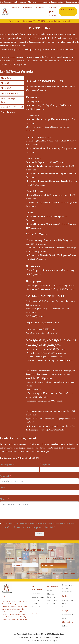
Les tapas (35, 600)
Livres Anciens (68, 592)
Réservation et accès (68, 11)
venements (52, 597)
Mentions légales (51, 640)
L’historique (67, 607)
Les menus (36, 594)
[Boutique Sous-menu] (46, 8)
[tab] (12, 78)
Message (4, 499)
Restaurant (15, 8)
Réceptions (28, 8)
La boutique (67, 626)
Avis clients (36, 607)
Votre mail (5, 476)
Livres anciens (72, 2)
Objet (3, 488)
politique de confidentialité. (43, 527)
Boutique (40, 8)
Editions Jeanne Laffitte (54, 2)
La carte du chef (38, 597)
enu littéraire (54, 600)
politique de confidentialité (45, 573)
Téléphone (45, 464)
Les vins (35, 603)
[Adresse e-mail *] (25, 565)
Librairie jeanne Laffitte (53, 11)
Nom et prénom (7, 464)
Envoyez (39, 534)
